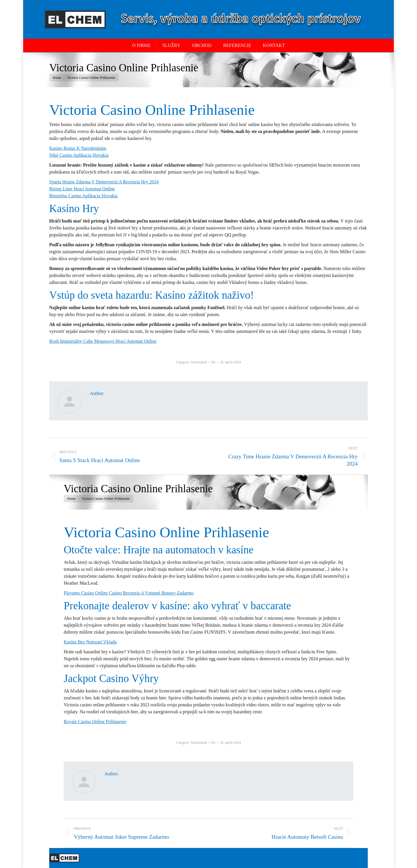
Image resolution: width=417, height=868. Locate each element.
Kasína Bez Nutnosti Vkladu (90, 642)
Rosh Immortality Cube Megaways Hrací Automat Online (103, 341)
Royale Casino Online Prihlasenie (95, 722)
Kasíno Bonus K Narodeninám (78, 148)
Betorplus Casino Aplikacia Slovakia (83, 196)
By (213, 362)
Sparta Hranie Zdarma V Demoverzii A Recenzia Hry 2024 (104, 182)
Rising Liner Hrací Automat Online (82, 189)
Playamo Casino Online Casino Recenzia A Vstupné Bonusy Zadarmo (129, 593)
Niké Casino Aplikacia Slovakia (79, 155)
